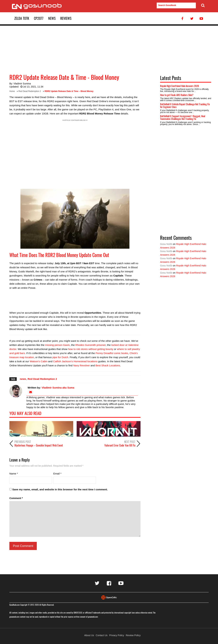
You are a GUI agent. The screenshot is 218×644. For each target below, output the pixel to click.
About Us (89, 635)
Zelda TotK (22, 18)
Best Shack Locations (108, 365)
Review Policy (133, 635)
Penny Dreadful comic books (112, 353)
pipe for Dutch (60, 357)
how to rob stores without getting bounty (91, 349)
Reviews (66, 18)
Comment (16, 498)
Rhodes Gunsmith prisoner (91, 345)
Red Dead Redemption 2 (30, 91)
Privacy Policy (117, 635)
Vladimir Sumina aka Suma (58, 388)
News (52, 18)
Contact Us (102, 635)
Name (14, 474)
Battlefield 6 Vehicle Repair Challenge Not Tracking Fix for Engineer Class (185, 105)
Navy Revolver (82, 365)
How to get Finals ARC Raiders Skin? (177, 95)
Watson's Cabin (38, 361)
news (23, 379)
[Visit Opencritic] (109, 597)
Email (57, 474)
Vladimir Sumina (22, 84)
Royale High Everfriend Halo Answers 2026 (180, 86)
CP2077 (39, 18)
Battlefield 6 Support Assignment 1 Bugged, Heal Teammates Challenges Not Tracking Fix (183, 117)
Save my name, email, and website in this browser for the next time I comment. (60, 489)
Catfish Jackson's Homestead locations (75, 361)
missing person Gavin (57, 345)
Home (12, 91)
